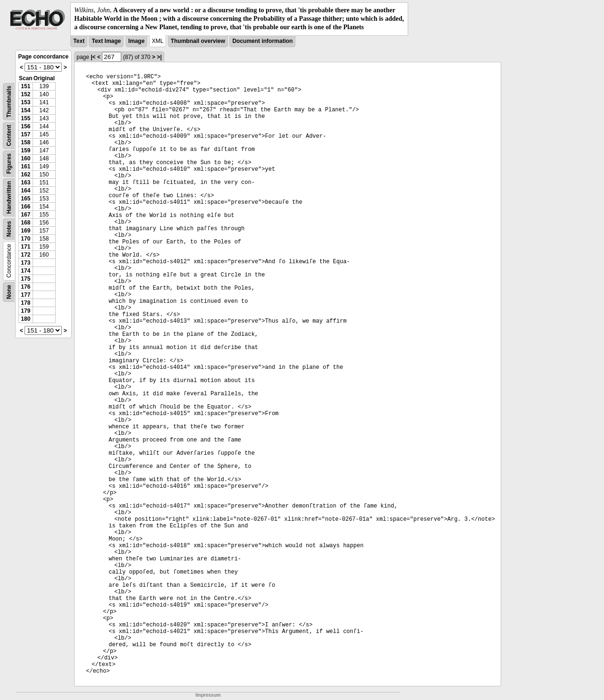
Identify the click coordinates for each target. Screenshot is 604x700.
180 (25, 319)
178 (25, 303)
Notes (9, 229)
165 (25, 199)
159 (25, 150)
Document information (262, 41)
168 (25, 223)
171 (25, 247)
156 (25, 126)
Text (79, 41)
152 (25, 94)
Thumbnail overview (198, 41)
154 (25, 110)
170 (25, 239)
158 (25, 142)
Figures (9, 163)
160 (25, 158)
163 (25, 183)
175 (25, 279)
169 (25, 231)
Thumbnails (9, 101)
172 (25, 255)
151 (25, 86)
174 (25, 271)
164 (25, 191)
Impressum (208, 695)
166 (25, 207)
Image (137, 41)
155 (25, 118)
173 (25, 263)
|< (93, 57)
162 (25, 175)
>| (159, 57)
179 (25, 311)
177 (25, 295)
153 (25, 102)
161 (25, 167)
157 (25, 134)
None (9, 292)
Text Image (106, 41)
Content (9, 135)
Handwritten (9, 197)
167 (25, 215)
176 (25, 287)
